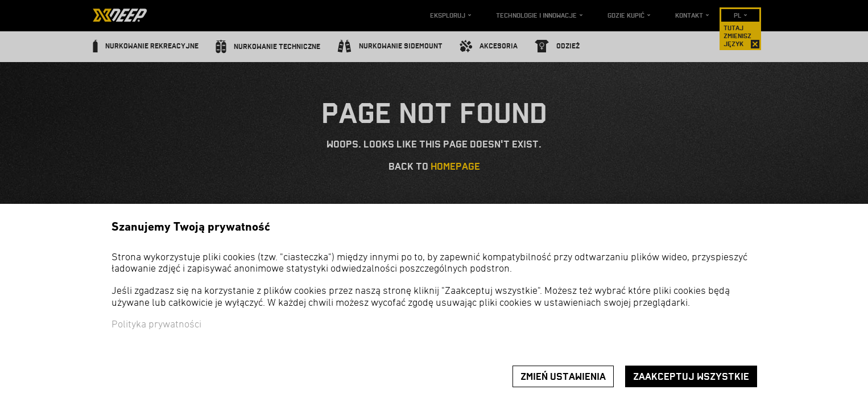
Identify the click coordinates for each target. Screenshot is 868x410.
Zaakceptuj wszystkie (691, 377)
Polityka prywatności (156, 325)
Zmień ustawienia (563, 377)
